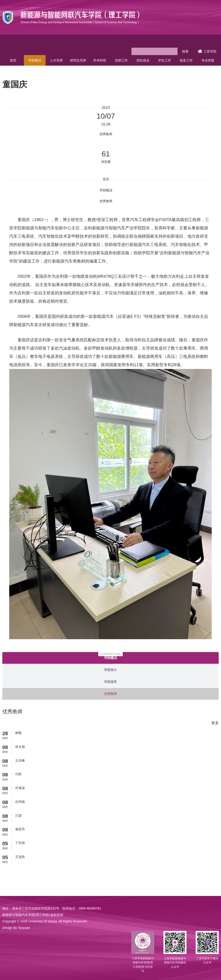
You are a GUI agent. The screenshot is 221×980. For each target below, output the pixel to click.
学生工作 (165, 60)
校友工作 (186, 60)
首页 (13, 60)
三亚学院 (207, 51)
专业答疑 (208, 60)
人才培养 (56, 60)
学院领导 (110, 682)
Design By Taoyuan (16, 928)
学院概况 (35, 60)
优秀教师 (106, 201)
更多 (215, 723)
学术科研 (100, 60)
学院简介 (110, 670)
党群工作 (121, 60)
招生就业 (143, 60)
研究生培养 (78, 60)
